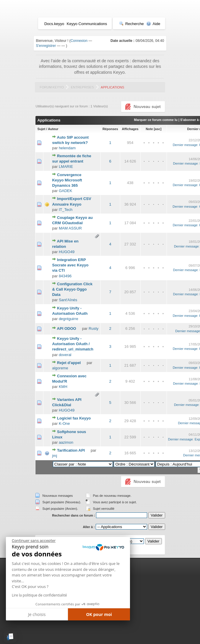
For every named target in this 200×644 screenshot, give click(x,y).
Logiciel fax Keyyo (74, 418)
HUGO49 (67, 252)
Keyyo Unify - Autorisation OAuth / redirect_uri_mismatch (73, 344)
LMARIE (66, 167)
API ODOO (67, 328)
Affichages (130, 129)
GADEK (66, 191)
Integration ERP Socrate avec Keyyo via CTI (70, 265)
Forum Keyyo (52, 87)
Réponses (110, 129)
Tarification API (71, 450)
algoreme (60, 368)
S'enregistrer (46, 46)
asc (157, 129)
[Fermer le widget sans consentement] (34, 541)
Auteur (53, 129)
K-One (64, 423)
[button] (10, 637)
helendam (67, 148)
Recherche (131, 24)
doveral (65, 355)
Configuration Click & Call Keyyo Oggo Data (72, 289)
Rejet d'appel (69, 363)
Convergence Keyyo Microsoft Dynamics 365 (67, 180)
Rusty (94, 328)
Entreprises (82, 87)
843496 (65, 276)
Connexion (79, 41)
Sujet (41, 129)
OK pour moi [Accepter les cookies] (99, 614)
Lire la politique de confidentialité (39, 595)
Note (149, 129)
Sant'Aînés (68, 300)
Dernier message (185, 145)
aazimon (66, 442)
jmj (55, 456)
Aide (153, 24)
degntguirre (69, 319)
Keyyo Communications (87, 24)
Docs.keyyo (54, 24)
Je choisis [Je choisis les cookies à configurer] (37, 614)
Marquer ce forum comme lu (156, 120)
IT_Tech (66, 210)
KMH (63, 387)
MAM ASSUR (70, 228)
